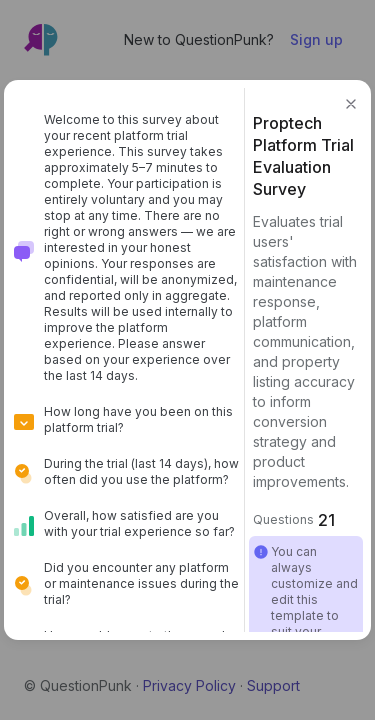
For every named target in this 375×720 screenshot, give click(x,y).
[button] (351, 104)
